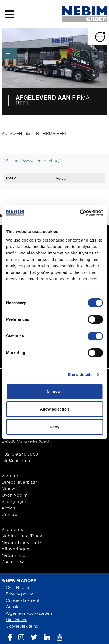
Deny (54, 427)
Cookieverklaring (22, 626)
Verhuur (10, 476)
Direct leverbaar (19, 482)
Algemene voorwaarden (29, 613)
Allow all (54, 392)
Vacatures (12, 529)
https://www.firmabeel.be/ (32, 161)
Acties (9, 508)
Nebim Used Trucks (23, 536)
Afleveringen (16, 549)
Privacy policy (19, 594)
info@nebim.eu (16, 460)
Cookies (14, 607)
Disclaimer (16, 620)
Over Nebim (15, 495)
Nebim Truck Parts (22, 542)
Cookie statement (22, 600)
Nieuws (10, 488)
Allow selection (54, 409)
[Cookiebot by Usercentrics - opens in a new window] (79, 213)
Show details (80, 374)
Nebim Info (14, 555)
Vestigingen (15, 501)
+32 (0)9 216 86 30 (20, 454)
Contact (10, 514)
